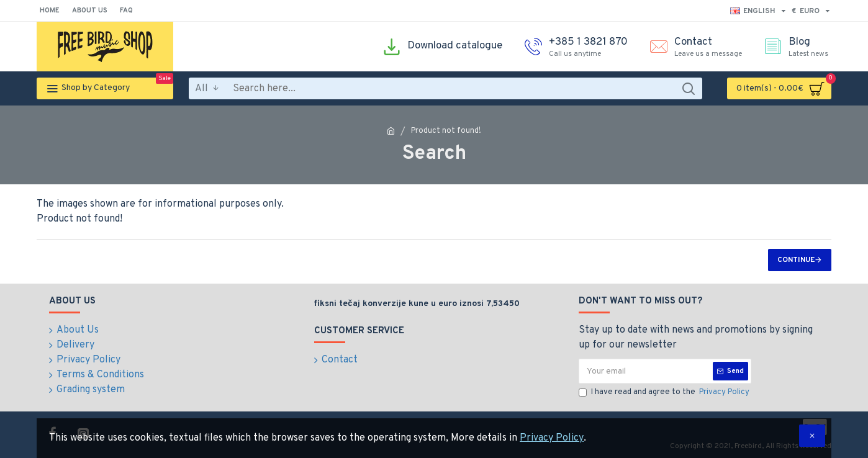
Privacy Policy (552, 438)
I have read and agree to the (665, 393)
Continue (796, 260)
